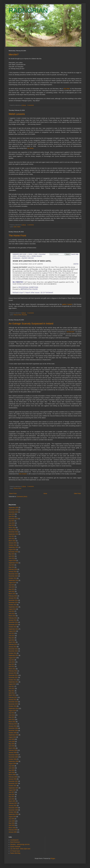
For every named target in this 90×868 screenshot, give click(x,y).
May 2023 (12, 525)
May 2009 (12, 744)
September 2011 (13, 682)
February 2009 (13, 750)
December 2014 (13, 600)
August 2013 (12, 631)
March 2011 (12, 695)
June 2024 (12, 514)
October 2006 (13, 812)
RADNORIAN (28, 10)
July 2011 (11, 686)
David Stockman (15, 842)
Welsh (19, 227)
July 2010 (11, 713)
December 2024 (13, 510)
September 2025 (13, 508)
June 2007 (12, 795)
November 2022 (13, 532)
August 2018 (12, 561)
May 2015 (12, 589)
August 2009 (12, 737)
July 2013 (11, 633)
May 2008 (12, 770)
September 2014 (13, 607)
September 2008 (13, 761)
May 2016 (12, 567)
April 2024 (12, 516)
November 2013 (13, 625)
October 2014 (13, 605)
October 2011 (13, 680)
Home (45, 494)
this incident (23, 474)
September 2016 (13, 563)
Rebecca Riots (17, 315)
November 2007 (13, 783)
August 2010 (12, 711)
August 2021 (12, 550)
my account (70, 332)
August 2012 (12, 658)
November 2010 (13, 704)
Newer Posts (13, 494)
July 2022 (11, 536)
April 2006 (12, 825)
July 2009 (11, 739)
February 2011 (13, 697)
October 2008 (13, 759)
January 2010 (13, 726)
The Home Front (17, 236)
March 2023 (12, 528)
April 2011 (12, 693)
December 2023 (13, 519)
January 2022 (13, 543)
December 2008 (13, 755)
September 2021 (13, 547)
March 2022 (12, 541)
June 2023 (12, 523)
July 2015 (11, 585)
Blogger (53, 858)
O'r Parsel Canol (15, 851)
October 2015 (13, 578)
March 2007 (12, 801)
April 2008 (12, 772)
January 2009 (13, 753)
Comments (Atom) (22, 497)
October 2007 (13, 786)
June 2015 (12, 587)
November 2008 (13, 757)
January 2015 (13, 598)
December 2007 (13, 781)
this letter (67, 89)
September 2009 (13, 735)
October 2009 (13, 733)
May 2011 (12, 691)
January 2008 (13, 779)
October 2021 (13, 545)
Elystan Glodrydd (15, 847)
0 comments (31, 105)
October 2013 (13, 627)
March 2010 (12, 722)
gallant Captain (67, 304)
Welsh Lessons (17, 114)
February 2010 (13, 724)
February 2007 (13, 803)
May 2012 (12, 664)
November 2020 (13, 552)
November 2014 (13, 603)
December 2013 (13, 622)
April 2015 (12, 591)
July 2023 (11, 521)
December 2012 (13, 649)
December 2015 (13, 574)
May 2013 (12, 638)
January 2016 (13, 572)
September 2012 (13, 655)
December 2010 (13, 702)
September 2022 (13, 534)
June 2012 (12, 662)
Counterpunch (14, 840)
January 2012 (13, 673)
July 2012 (11, 660)
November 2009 (13, 731)
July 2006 (11, 819)
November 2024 (13, 512)
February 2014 (13, 618)
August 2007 (12, 790)
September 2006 (13, 814)
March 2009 (12, 748)
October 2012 (13, 653)
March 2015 (12, 594)
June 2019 (12, 558)
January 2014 (13, 620)
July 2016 (11, 565)
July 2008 (11, 766)
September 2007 (13, 788)
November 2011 (13, 678)
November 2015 (13, 576)
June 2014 (12, 614)
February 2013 (13, 644)
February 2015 (13, 596)
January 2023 (13, 530)
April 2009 (12, 746)
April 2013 (12, 640)
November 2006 (13, 810)
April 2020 (12, 556)
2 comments (31, 225)
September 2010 (13, 708)
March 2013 (12, 642)
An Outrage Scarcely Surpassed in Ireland (31, 324)
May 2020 (12, 554)
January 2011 (13, 700)
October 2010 (13, 706)
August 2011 (12, 684)
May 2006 (12, 823)
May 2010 (12, 717)
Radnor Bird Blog (15, 853)
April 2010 (12, 720)
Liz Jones (30, 148)
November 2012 (13, 651)
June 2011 (12, 689)
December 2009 (13, 728)
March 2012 (12, 669)
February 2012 (13, 671)
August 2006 (12, 817)
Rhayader (24, 315)
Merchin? (14, 54)
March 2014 (12, 616)
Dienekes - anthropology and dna (20, 844)
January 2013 (13, 647)
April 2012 (12, 666)
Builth (15, 227)
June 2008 (12, 768)
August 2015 (12, 583)
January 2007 (13, 806)
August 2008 (12, 764)
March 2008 (12, 775)
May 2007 (12, 797)
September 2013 (13, 629)
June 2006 (12, 821)
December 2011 (13, 675)
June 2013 (12, 636)
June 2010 (12, 715)
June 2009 (12, 742)
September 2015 (13, 580)
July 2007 (11, 792)
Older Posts (77, 494)
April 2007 (12, 799)
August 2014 (12, 609)
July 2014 (11, 611)
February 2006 (13, 830)
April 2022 (12, 539)
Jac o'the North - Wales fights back (20, 849)
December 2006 (13, 808)
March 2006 (12, 828)
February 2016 (13, 569)
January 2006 (13, 832)
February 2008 (13, 777)
